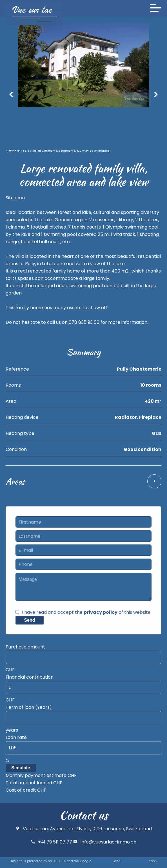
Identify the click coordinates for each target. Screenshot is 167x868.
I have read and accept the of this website (86, 612)
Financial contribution (30, 677)
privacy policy (101, 612)
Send (29, 620)
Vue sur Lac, (36, 829)
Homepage (13, 151)
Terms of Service (134, 861)
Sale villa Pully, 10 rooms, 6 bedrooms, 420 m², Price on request (67, 151)
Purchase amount (25, 647)
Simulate (21, 768)
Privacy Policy (103, 861)
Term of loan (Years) (29, 707)
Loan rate (16, 737)
